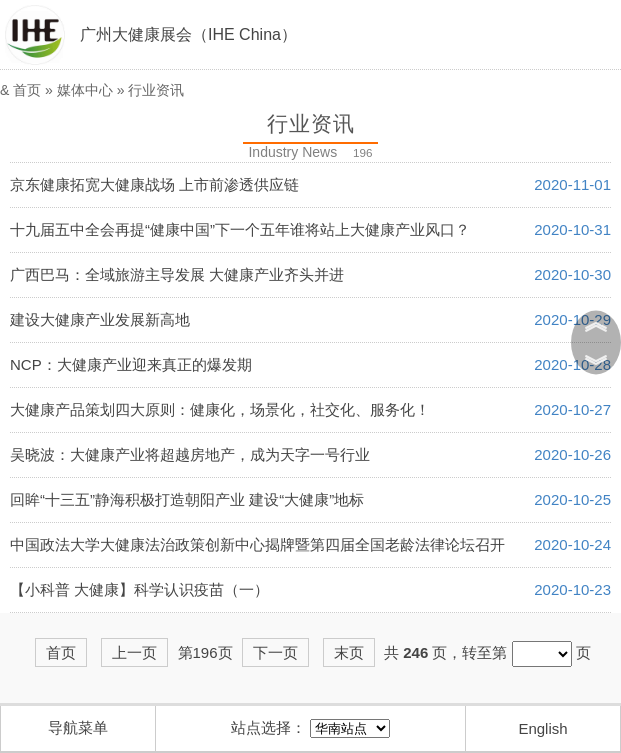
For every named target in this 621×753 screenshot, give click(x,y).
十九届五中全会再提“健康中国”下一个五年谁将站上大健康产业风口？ (240, 229)
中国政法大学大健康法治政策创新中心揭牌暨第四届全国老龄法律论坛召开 (257, 544)
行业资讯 (156, 90)
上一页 (134, 652)
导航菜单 (78, 727)
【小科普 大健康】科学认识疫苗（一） (139, 589)
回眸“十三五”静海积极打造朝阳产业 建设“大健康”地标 (187, 499)
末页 (349, 652)
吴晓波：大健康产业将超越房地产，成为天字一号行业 (190, 454)
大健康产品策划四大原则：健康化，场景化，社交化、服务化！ (220, 409)
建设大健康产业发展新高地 (100, 319)
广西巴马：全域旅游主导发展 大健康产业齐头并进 (177, 274)
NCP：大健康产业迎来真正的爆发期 (131, 364)
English (542, 728)
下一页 (275, 652)
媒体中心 (85, 90)
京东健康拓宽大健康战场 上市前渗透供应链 (154, 184)
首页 (27, 90)
